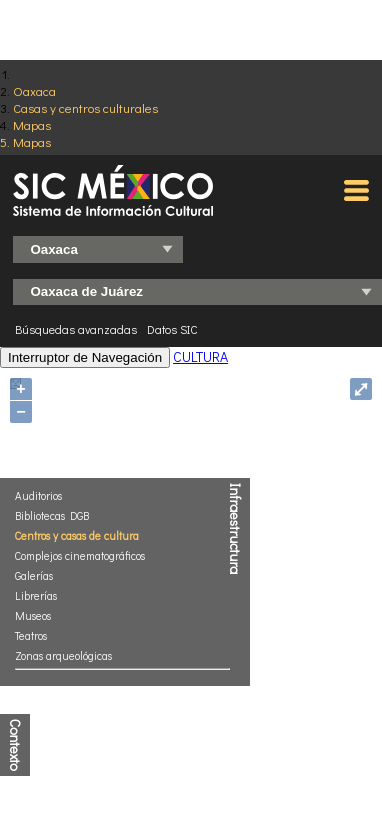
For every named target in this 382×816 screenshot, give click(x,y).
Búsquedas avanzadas (76, 329)
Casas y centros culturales (85, 107)
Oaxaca (34, 90)
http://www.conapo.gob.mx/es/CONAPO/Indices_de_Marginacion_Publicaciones (186, 701)
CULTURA (200, 356)
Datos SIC (172, 329)
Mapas (32, 124)
